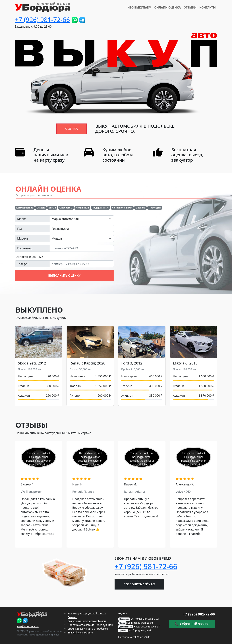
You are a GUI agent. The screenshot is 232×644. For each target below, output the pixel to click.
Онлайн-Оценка (167, 7)
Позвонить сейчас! (139, 584)
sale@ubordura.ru (28, 626)
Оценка (71, 129)
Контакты (208, 7)
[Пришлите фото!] (75, 20)
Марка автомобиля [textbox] (65, 219)
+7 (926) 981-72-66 (42, 19)
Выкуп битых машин (80, 632)
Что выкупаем (139, 7)
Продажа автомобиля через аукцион (90, 625)
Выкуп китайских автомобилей (87, 621)
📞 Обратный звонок (192, 624)
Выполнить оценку (64, 276)
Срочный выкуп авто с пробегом (88, 629)
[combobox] (82, 219)
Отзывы (190, 7)
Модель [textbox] (57, 238)
